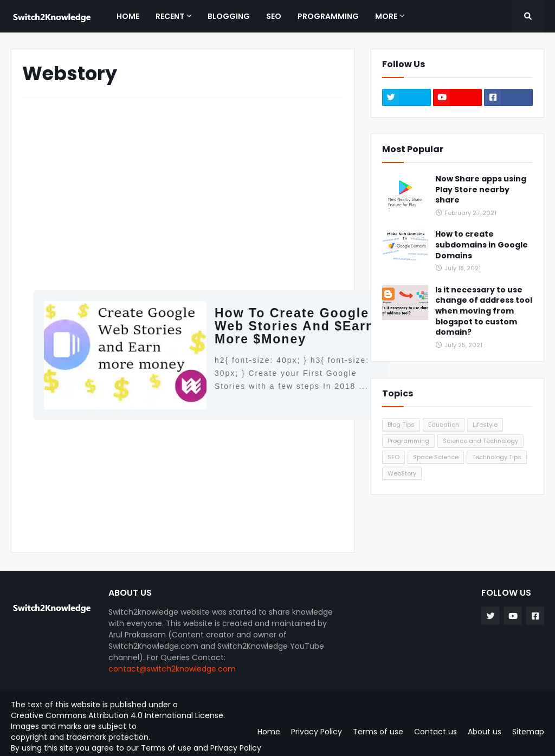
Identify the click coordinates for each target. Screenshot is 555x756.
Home (269, 732)
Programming (408, 441)
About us (485, 732)
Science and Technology (480, 441)
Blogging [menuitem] (229, 16)
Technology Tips (497, 457)
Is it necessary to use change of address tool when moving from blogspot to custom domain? (484, 311)
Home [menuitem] (128, 16)
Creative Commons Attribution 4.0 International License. (118, 715)
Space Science (436, 457)
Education (444, 425)
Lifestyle (485, 425)
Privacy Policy (236, 748)
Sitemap (528, 732)
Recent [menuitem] (170, 16)
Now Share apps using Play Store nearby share (481, 190)
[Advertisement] (183, 187)
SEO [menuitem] (274, 16)
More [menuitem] (386, 16)
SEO (393, 457)
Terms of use (166, 748)
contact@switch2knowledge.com (172, 669)
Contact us (435, 732)
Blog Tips (401, 425)
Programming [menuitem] (328, 16)
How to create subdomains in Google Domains (482, 245)
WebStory (402, 473)
